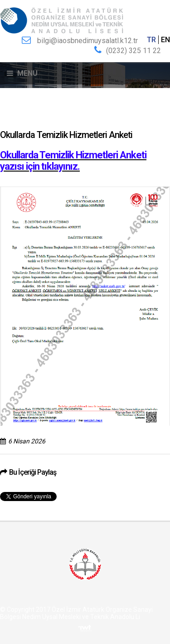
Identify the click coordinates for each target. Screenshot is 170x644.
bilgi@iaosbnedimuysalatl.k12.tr (87, 41)
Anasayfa (13, 119)
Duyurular (46, 119)
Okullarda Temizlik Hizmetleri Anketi (112, 119)
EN (165, 40)
